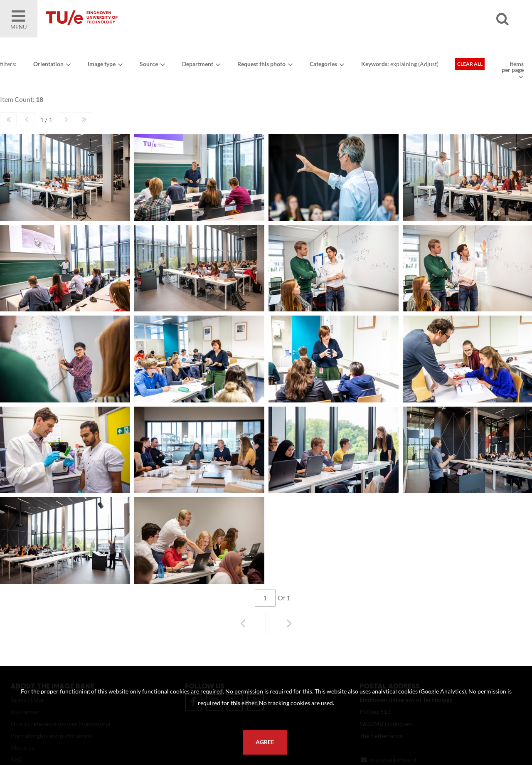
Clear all (470, 64)
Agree (265, 742)
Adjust (428, 64)
